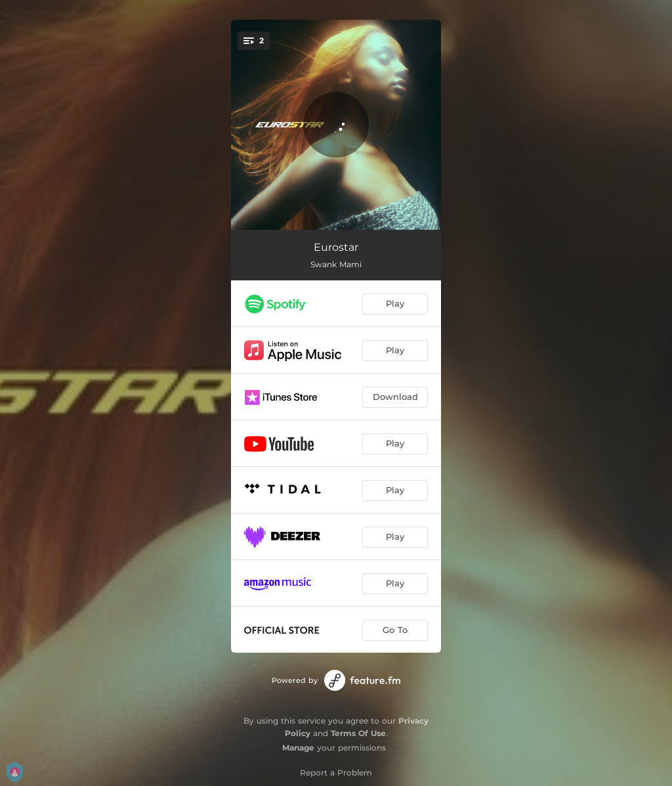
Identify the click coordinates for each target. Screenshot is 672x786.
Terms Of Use (358, 733)
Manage (298, 748)
